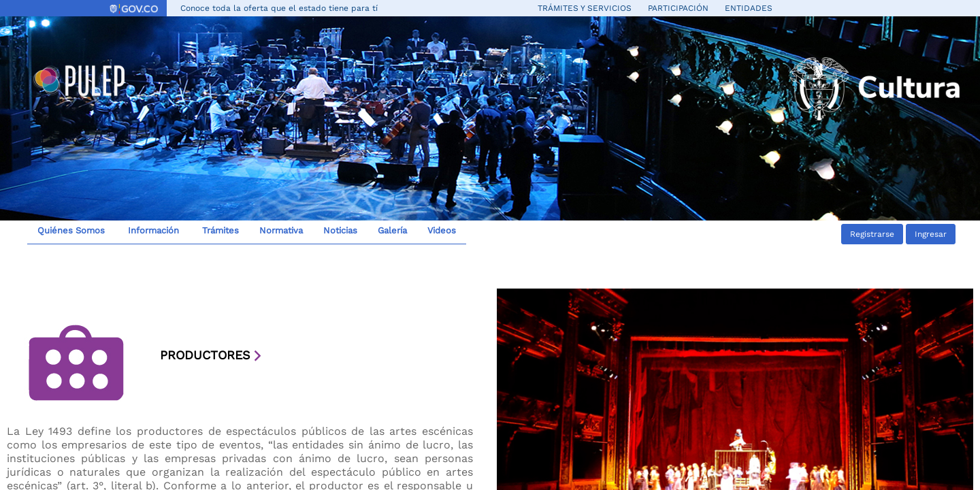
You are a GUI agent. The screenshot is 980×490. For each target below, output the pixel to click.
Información (152, 230)
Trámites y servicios (585, 8)
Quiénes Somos (71, 230)
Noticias (340, 230)
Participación (678, 8)
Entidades (749, 8)
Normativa (281, 230)
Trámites (219, 230)
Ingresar (931, 234)
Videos (442, 230)
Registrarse (872, 234)
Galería (392, 230)
